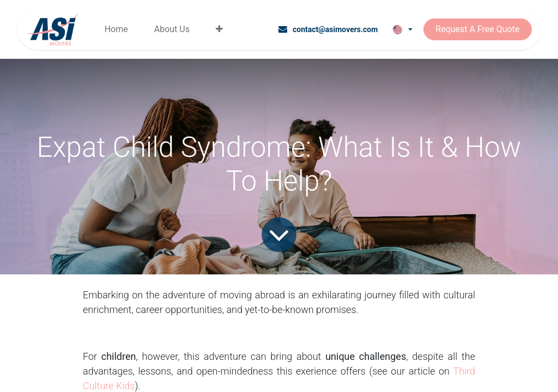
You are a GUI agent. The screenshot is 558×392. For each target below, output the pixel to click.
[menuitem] (116, 29)
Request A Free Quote (477, 29)
